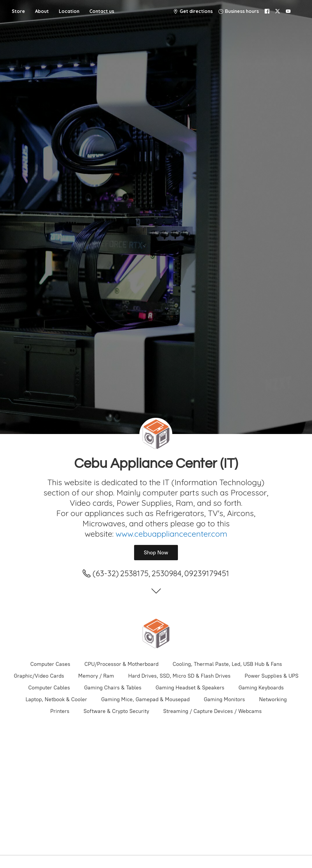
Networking (273, 699)
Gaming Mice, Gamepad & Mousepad (145, 699)
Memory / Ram (96, 676)
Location (69, 11)
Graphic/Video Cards (39, 676)
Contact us (102, 11)
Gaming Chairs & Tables (113, 688)
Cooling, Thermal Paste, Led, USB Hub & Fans (227, 664)
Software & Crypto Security (116, 711)
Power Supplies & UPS (272, 676)
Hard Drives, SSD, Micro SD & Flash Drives (179, 676)
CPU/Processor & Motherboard (121, 664)
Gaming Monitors (224, 699)
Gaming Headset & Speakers (190, 688)
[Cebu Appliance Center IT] (156, 633)
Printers (60, 711)
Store (18, 11)
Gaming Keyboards (261, 688)
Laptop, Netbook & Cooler (56, 699)
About (42, 11)
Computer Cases (50, 664)
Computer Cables (49, 688)
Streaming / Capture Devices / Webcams (212, 711)
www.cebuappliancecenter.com (171, 534)
